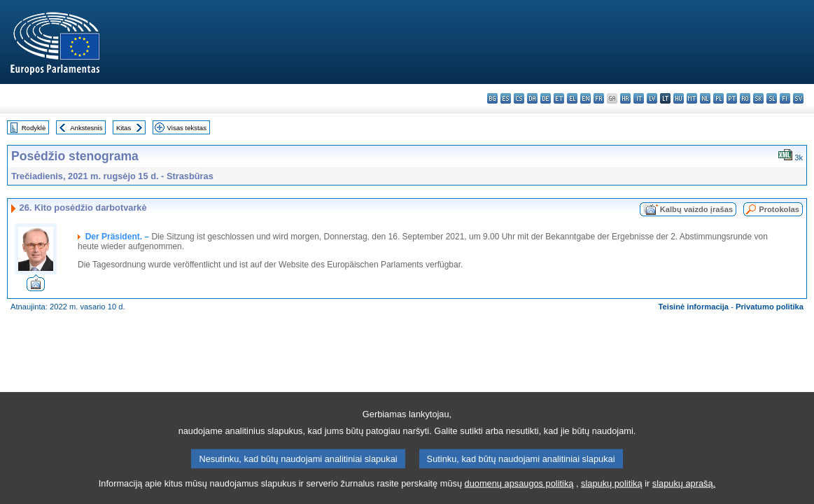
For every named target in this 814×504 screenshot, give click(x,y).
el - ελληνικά (572, 98)
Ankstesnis (86, 128)
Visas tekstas (187, 128)
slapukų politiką (612, 495)
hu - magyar (679, 98)
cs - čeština (519, 98)
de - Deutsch (546, 98)
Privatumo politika (770, 307)
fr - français (599, 98)
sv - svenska (798, 98)
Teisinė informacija (694, 307)
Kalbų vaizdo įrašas (696, 209)
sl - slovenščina (772, 98)
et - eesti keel (559, 98)
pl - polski (718, 98)
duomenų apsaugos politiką (519, 495)
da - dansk (532, 98)
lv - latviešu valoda (652, 98)
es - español (506, 98)
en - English (585, 98)
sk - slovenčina (758, 98)
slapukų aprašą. (684, 495)
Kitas (124, 128)
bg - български (492, 98)
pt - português (732, 98)
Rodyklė (34, 128)
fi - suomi (785, 98)
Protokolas (779, 209)
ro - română (745, 98)
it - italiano (639, 98)
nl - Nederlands (705, 98)
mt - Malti (692, 98)
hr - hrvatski (625, 98)
